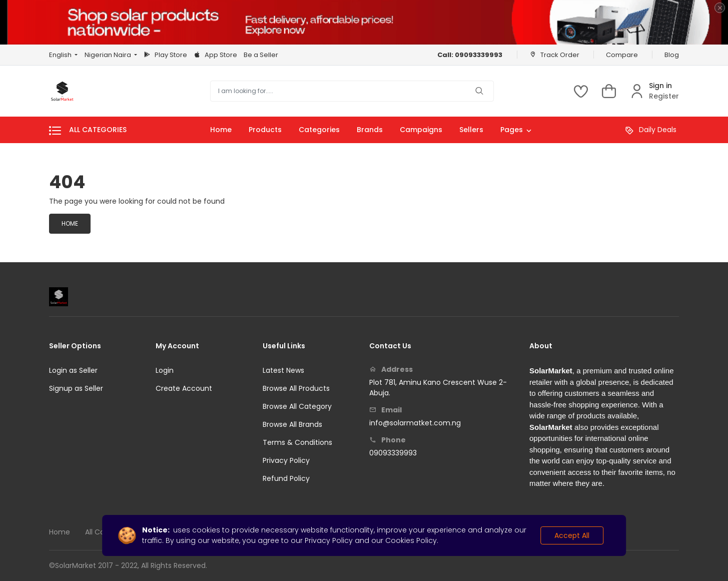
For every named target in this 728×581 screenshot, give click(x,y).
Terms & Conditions (297, 442)
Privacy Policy (286, 460)
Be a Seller (261, 55)
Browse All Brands (292, 424)
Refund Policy (286, 478)
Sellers (471, 130)
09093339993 (393, 453)
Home (221, 130)
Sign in (660, 86)
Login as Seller (73, 370)
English (61, 55)
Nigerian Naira (109, 55)
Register (664, 96)
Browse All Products (296, 388)
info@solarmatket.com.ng (415, 423)
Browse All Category (297, 406)
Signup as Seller (76, 388)
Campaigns (421, 130)
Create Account (184, 388)
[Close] (720, 8)
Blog (672, 55)
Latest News (283, 370)
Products (265, 130)
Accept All (572, 535)
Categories (319, 130)
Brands (370, 130)
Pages (516, 131)
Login (165, 370)
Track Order (554, 55)
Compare (622, 55)
